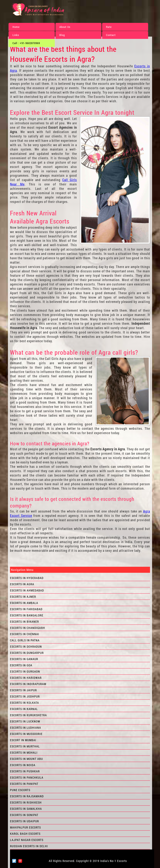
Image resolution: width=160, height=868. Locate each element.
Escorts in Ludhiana (26, 728)
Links (16, 35)
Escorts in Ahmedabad (27, 590)
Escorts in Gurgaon (25, 671)
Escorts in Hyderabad (27, 578)
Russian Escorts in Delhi (29, 846)
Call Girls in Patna (25, 640)
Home (16, 27)
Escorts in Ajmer (23, 597)
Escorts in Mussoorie (26, 734)
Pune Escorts (20, 790)
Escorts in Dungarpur (27, 653)
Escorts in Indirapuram (28, 684)
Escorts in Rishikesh (26, 802)
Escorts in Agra (22, 584)
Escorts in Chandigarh (27, 628)
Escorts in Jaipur (23, 690)
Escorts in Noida (23, 765)
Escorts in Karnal (24, 709)
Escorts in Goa (21, 665)
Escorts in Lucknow (25, 721)
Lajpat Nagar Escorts (27, 840)
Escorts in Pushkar (25, 771)
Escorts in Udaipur (24, 821)
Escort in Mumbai (23, 740)
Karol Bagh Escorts (25, 834)
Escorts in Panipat (24, 784)
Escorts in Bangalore (27, 615)
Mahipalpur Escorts (25, 827)
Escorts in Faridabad (26, 609)
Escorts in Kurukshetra (28, 715)
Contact (111, 35)
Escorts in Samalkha (26, 809)
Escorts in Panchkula (27, 777)
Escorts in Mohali (24, 753)
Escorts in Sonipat (24, 815)
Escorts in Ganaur (24, 659)
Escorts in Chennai (25, 634)
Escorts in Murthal (25, 746)
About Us (65, 27)
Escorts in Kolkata (24, 703)
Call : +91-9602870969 (26, 43)
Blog (62, 35)
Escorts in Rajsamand (27, 796)
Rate (109, 27)
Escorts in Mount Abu (26, 759)
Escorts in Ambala (24, 603)
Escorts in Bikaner (24, 622)
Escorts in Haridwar (26, 678)
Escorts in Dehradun (26, 646)
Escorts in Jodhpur (25, 696)
